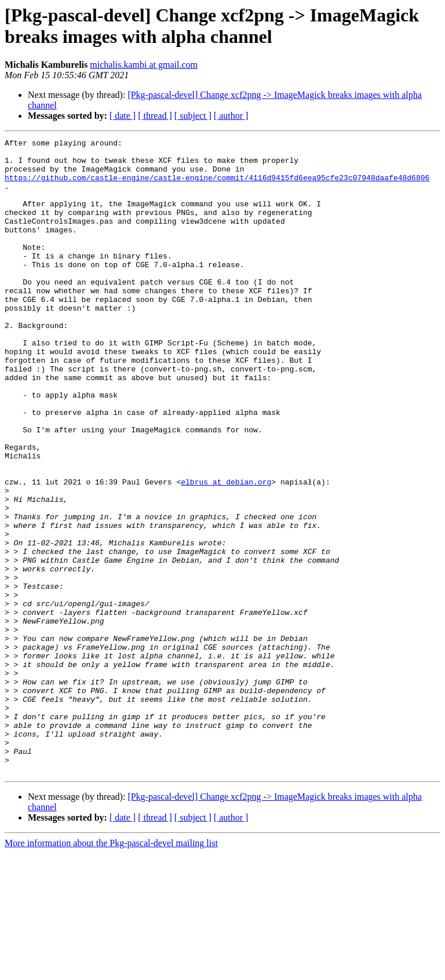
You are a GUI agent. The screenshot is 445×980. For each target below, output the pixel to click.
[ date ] (123, 116)
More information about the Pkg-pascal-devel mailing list (111, 970)
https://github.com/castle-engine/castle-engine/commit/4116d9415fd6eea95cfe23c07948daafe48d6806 (217, 186)
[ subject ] (193, 116)
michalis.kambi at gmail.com (144, 65)
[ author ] (231, 116)
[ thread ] (155, 116)
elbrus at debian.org (226, 551)
